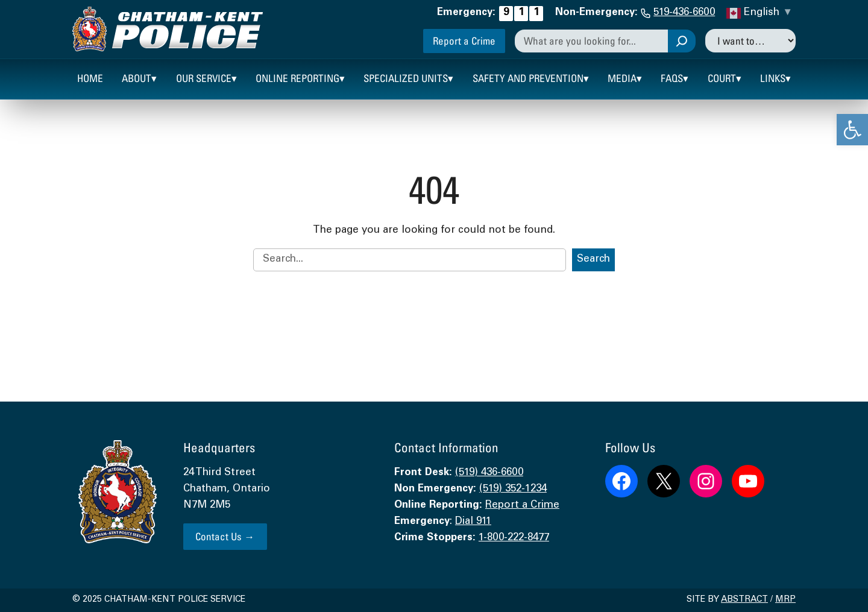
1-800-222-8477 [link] (514, 538)
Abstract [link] (744, 600)
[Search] (682, 41)
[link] (852, 130)
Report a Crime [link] (464, 41)
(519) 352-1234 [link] (513, 489)
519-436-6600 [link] (684, 13)
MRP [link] (785, 600)
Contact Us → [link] (225, 536)
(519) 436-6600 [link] (489, 473)
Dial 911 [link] (473, 522)
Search (593, 260)
